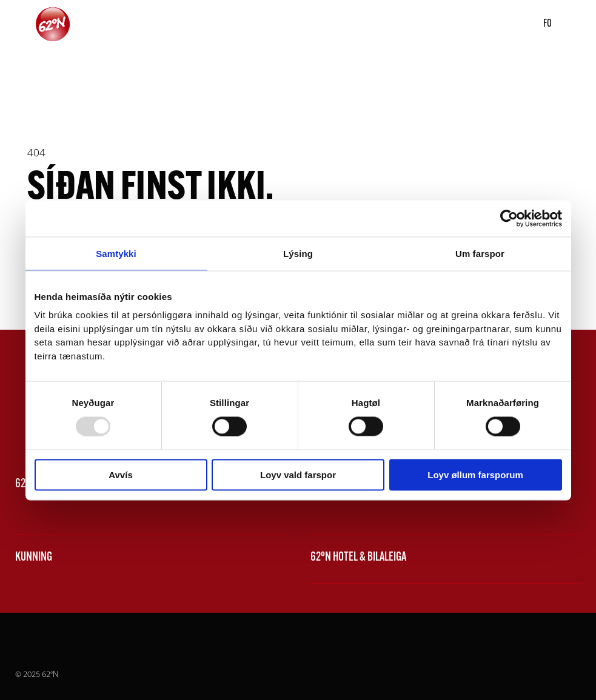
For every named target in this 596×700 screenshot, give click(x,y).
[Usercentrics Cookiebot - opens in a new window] (509, 218)
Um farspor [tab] (480, 253)
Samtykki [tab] (116, 253)
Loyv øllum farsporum (475, 475)
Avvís (120, 475)
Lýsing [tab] (298, 253)
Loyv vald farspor (298, 475)
